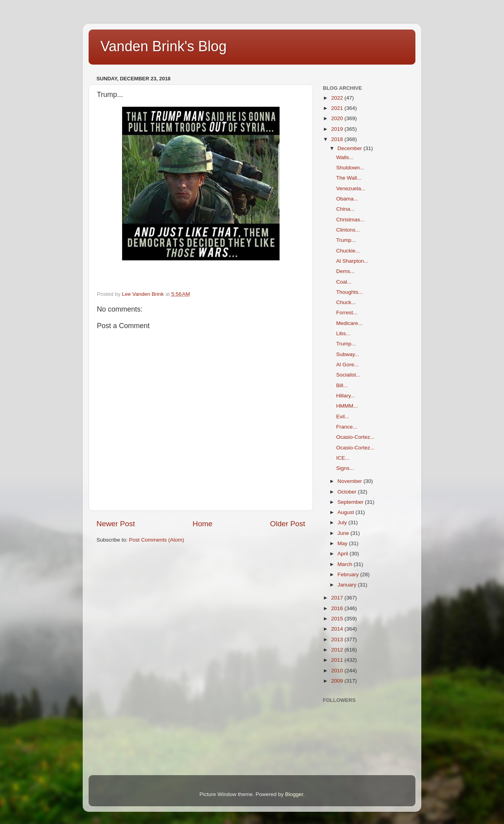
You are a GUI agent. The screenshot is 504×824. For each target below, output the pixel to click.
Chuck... (346, 302)
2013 (338, 639)
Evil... (343, 417)
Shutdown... (350, 168)
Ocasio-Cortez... (356, 437)
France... (347, 427)
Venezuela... (351, 188)
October (348, 492)
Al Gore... (347, 365)
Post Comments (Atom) (157, 540)
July (343, 522)
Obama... (347, 199)
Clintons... (348, 230)
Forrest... (347, 313)
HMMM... (347, 406)
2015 (338, 619)
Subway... (348, 354)
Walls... (345, 157)
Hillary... (346, 396)
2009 (338, 681)
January (348, 585)
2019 (338, 129)
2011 (338, 660)
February (349, 574)
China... (346, 209)
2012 (338, 650)
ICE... (343, 458)
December (350, 148)
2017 (338, 598)
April (344, 554)
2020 (338, 118)
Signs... (345, 468)
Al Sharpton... (352, 261)
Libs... (343, 333)
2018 (338, 139)
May (343, 543)
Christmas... (350, 220)
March (346, 564)
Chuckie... (348, 251)
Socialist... (348, 375)
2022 (338, 98)
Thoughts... (350, 292)
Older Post (288, 524)
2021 (338, 108)
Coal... (344, 282)
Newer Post (116, 524)
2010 (338, 671)
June (344, 533)
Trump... (346, 240)
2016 (338, 608)
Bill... (342, 385)
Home (202, 524)
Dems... (346, 271)
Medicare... (349, 323)
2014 (338, 629)
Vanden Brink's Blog (163, 46)
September (351, 502)
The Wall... (349, 178)
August (346, 512)
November (350, 481)
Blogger (294, 794)
